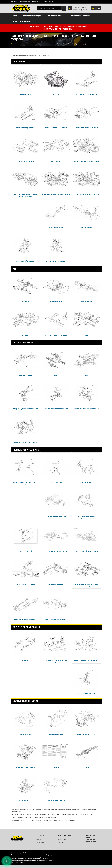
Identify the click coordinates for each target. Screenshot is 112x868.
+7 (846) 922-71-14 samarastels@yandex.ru (81, 8)
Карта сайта (61, 842)
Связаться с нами (37, 2)
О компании (14, 2)
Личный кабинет (49, 2)
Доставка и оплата (25, 2)
